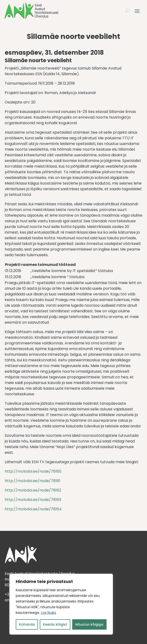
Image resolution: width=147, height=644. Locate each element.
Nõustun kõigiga (89, 624)
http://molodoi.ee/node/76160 (33, 471)
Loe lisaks (48, 613)
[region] (61, 604)
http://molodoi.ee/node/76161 (32, 481)
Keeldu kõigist (55, 624)
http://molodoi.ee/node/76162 (33, 490)
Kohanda (27, 624)
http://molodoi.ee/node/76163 (33, 500)
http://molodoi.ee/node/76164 (33, 509)
